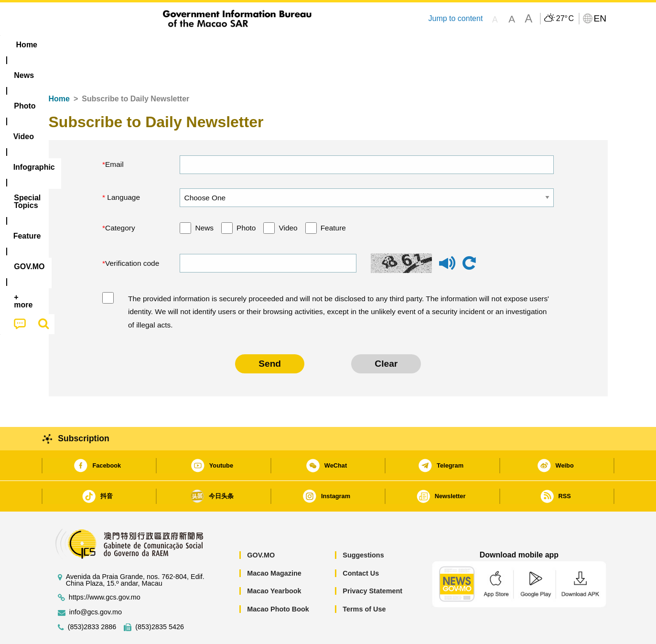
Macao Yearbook (274, 562)
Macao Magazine (274, 544)
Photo (246, 199)
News (204, 199)
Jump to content (455, 18)
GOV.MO (261, 526)
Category (120, 199)
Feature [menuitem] (365, 45)
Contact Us (361, 544)
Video (288, 199)
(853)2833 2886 (92, 598)
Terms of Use (364, 580)
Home (59, 70)
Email (114, 135)
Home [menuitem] (68, 45)
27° (565, 19)
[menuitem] (109, 45)
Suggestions (363, 526)
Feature (333, 199)
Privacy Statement (372, 562)
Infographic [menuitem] (241, 45)
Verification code (132, 234)
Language (123, 168)
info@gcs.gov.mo (96, 583)
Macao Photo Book (278, 580)
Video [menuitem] (190, 45)
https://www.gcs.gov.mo (105, 568)
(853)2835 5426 (160, 598)
